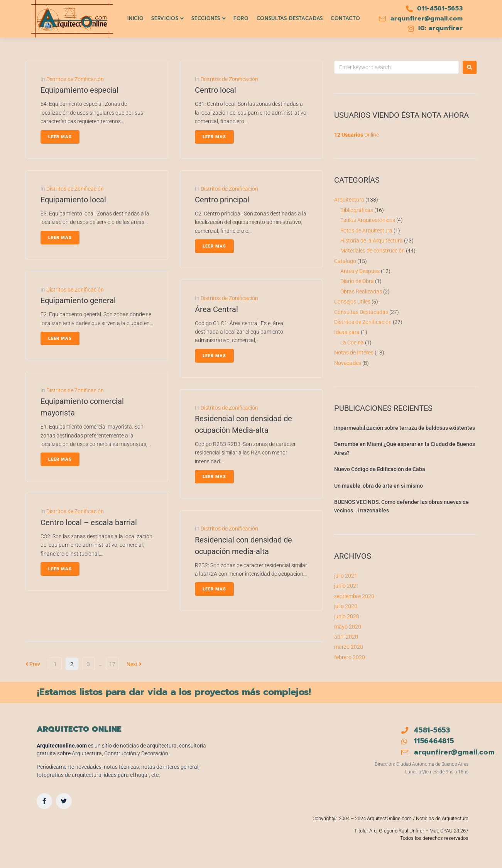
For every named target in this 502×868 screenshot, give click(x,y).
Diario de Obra (357, 281)
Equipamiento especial (79, 90)
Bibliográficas (357, 210)
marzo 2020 (349, 647)
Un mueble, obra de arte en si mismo (379, 486)
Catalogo (345, 261)
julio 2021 (346, 576)
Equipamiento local (73, 200)
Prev (33, 664)
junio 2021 (347, 586)
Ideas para (347, 332)
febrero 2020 (350, 657)
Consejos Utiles (352, 302)
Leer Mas (60, 137)
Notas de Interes (354, 353)
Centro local (216, 90)
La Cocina (352, 342)
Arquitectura (349, 200)
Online (357, 135)
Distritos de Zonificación (75, 79)
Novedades (348, 363)
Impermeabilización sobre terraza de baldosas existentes (405, 428)
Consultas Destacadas (361, 312)
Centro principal (222, 200)
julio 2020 (346, 606)
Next (134, 664)
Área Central (216, 309)
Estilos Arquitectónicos (368, 220)
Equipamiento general (78, 300)
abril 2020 (346, 637)
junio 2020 (347, 616)
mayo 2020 (348, 627)
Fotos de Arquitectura (366, 231)
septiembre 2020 (354, 596)
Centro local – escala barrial (89, 522)
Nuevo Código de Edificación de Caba (380, 469)
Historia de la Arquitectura (372, 241)
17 (112, 664)
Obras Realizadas (361, 292)
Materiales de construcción (373, 251)
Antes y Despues (360, 271)
